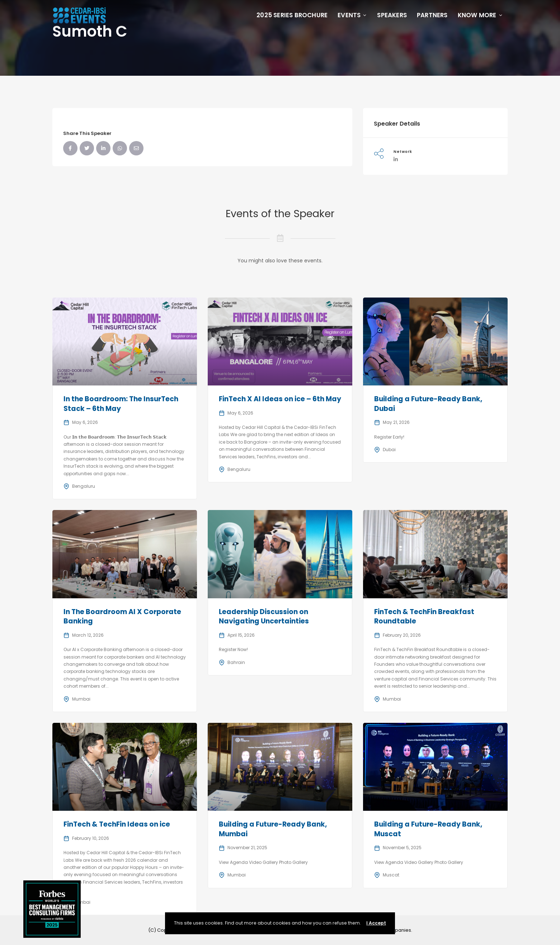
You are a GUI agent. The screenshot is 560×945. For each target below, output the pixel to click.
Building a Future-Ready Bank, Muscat (428, 829)
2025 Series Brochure (292, 15)
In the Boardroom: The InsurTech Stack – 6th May (121, 404)
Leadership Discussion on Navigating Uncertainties (264, 617)
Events (352, 15)
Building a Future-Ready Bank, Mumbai (273, 829)
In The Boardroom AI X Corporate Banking (122, 617)
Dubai (389, 450)
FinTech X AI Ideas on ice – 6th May (280, 399)
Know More (480, 15)
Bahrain (236, 662)
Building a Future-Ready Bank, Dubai (428, 404)
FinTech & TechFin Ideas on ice (117, 824)
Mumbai (81, 699)
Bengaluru (84, 486)
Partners (432, 15)
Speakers (392, 15)
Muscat (391, 875)
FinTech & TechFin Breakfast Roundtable (424, 617)
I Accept (376, 923)
